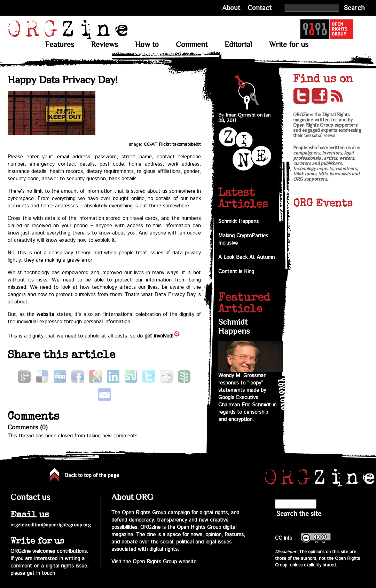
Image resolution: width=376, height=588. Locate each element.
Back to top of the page (92, 475)
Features (60, 45)
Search (354, 8)
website (45, 314)
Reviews (105, 45)
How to (147, 45)
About (231, 8)
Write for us (289, 45)
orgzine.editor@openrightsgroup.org (50, 525)
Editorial (238, 45)
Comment (192, 45)
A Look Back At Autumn (246, 257)
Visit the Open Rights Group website (154, 562)
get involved (158, 336)
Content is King (236, 272)
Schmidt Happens (238, 221)
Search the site (299, 514)
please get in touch (33, 573)
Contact (260, 8)
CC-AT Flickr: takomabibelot (172, 144)
